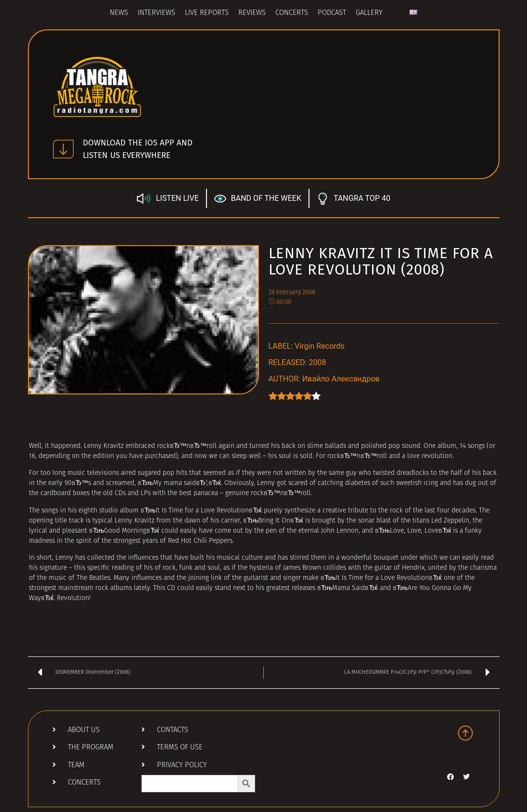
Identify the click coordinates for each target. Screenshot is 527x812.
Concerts (292, 13)
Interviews (156, 13)
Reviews (252, 13)
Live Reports (207, 13)
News (119, 13)
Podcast (332, 13)
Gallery (369, 13)
